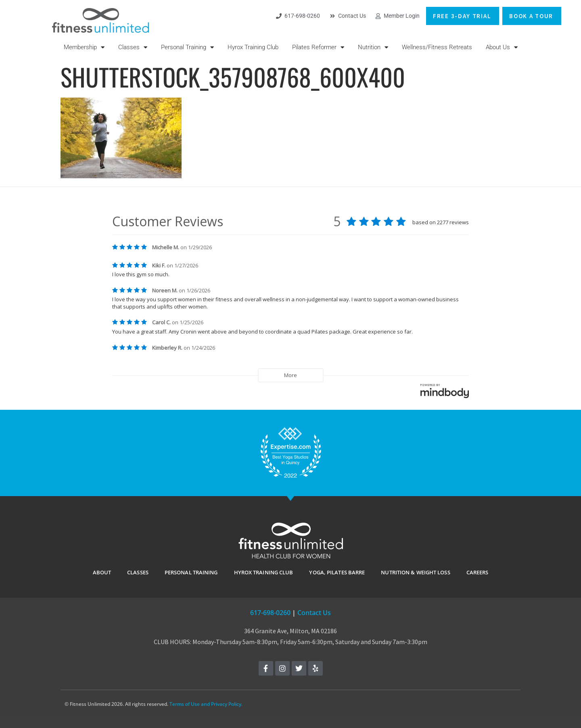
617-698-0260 (270, 613)
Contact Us (314, 613)
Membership (84, 47)
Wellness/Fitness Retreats (437, 47)
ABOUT (102, 572)
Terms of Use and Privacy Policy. (206, 704)
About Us (502, 47)
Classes (133, 47)
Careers (478, 572)
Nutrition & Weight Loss (415, 572)
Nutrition (373, 47)
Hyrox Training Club (253, 47)
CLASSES (138, 572)
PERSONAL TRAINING (191, 572)
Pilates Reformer (318, 47)
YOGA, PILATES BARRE (337, 572)
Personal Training (187, 47)
